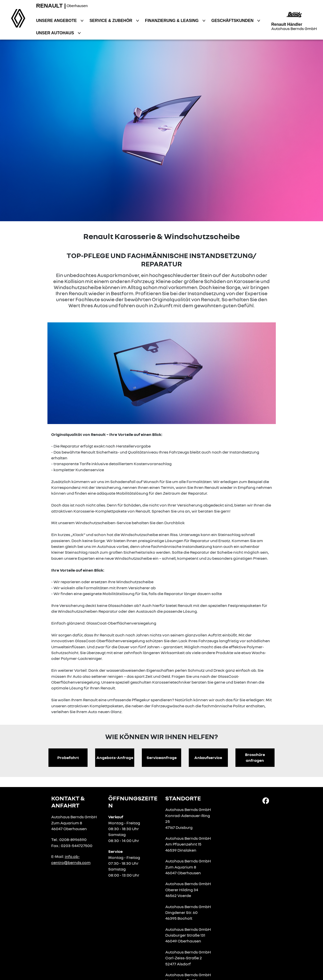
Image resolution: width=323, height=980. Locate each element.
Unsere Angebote (57, 21)
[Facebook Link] (266, 800)
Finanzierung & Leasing (172, 21)
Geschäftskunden (233, 21)
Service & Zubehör (112, 21)
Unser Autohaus (56, 33)
